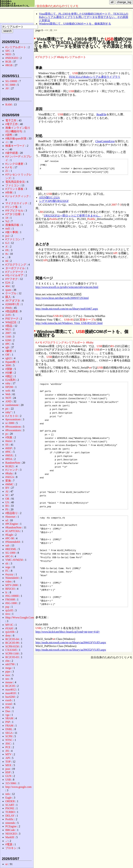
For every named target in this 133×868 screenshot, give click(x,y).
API (115, 253)
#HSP (9, 448)
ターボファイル (15, 268)
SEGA (9, 733)
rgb (7, 347)
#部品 (9, 326)
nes (7, 679)
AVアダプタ (13, 301)
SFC (8, 51)
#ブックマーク (14, 272)
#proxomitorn (13, 419)
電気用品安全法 (15, 182)
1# (7, 218)
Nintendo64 (12, 578)
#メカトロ (12, 416)
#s (7, 254)
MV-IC (9, 625)
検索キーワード (15, 146)
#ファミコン (13, 239)
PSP (8, 722)
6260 (8, 340)
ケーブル (91, 320)
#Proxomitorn (13, 430)
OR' (8, 355)
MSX (8, 765)
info (8, 794)
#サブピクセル (14, 211)
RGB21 (10, 466)
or (90, 368)
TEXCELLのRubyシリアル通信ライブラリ (95, 77)
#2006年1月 (12, 304)
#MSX (9, 455)
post (8, 769)
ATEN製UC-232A (49, 198)
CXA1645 (11, 650)
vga (7, 715)
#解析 (9, 351)
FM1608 (10, 599)
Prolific (54, 219)
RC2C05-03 (12, 657)
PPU (8, 708)
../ (6, 841)
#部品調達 (12, 311)
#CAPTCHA (12, 531)
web (8, 391)
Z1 (7, 171)
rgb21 (9, 358)
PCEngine (11, 826)
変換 (83, 320)
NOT (8, 398)
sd (7, 520)
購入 (8, 297)
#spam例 (10, 362)
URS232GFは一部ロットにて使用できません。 (73, 216)
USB (109, 39)
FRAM (9, 726)
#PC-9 (9, 556)
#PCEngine (12, 524)
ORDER (10, 801)
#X (7, 250)
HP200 (9, 387)
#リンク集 (12, 207)
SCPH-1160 (12, 654)
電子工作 (11, 120)
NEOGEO (11, 834)
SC (7, 495)
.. (6, 257)
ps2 (7, 236)
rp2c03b (10, 632)
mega (8, 668)
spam (8, 290)
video (8, 581)
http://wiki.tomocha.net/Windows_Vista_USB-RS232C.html (69, 323)
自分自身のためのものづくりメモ (57, 6)
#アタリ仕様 (13, 214)
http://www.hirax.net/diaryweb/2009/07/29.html (62, 298)
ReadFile (101, 114)
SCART (10, 805)
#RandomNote (13, 527)
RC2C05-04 (12, 639)
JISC (8, 744)
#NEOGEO (12, 58)
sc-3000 (10, 423)
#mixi (9, 441)
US (7, 502)
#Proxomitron (13, 427)
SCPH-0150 (12, 646)
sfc (7, 563)
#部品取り (12, 513)
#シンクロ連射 (14, 164)
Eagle (8, 798)
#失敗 (9, 437)
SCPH (9, 736)
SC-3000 (10, 85)
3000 (8, 365)
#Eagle (9, 535)
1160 (8, 337)
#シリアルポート (76, 57)
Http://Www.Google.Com (20, 617)
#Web (9, 308)
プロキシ (11, 848)
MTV (8, 754)
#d (7, 261)
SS (7, 445)
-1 (120, 205)
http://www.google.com (18, 787)
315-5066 (11, 783)
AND (8, 401)
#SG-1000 (11, 603)
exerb (8, 700)
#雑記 (9, 376)
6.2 (7, 243)
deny (8, 635)
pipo (8, 672)
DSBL (9, 729)
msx (8, 675)
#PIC (8, 452)
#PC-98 (10, 538)
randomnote (12, 405)
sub (7, 545)
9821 (8, 329)
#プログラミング (46, 57)
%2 (7, 221)
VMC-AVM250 (14, 560)
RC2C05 (10, 686)
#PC (8, 344)
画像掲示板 (12, 225)
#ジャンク (12, 470)
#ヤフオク (12, 279)
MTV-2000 (12, 585)
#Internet (10, 517)
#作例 (9, 192)
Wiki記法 (11, 322)
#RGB (9, 65)
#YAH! (9, 628)
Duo (8, 711)
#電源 (9, 844)
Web (8, 394)
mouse (9, 682)
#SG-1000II (12, 596)
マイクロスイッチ (16, 203)
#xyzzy (9, 574)
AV (7, 88)
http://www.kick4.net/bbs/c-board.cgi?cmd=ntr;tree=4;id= (68, 632)
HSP (8, 772)
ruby (8, 383)
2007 (114, 205)
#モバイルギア (14, 275)
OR (7, 499)
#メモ (39, 342)
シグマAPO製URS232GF (54, 201)
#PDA (9, 459)
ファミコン (12, 185)
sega (8, 567)
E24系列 (10, 380)
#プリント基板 (14, 189)
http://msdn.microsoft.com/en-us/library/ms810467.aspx (67, 309)
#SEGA (10, 477)
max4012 (11, 690)
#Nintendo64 (13, 542)
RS (42, 212)
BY (7, 488)
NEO (8, 54)
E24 (8, 283)
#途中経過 (12, 153)
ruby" (8, 412)
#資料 (9, 135)
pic (7, 409)
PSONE (10, 808)
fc (6, 592)
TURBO (10, 812)
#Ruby (61, 57)
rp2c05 (9, 610)
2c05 (8, 315)
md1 (8, 229)
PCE (8, 747)
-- (6, 149)
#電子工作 (12, 124)
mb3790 (10, 664)
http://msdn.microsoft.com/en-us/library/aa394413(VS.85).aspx (71, 642)
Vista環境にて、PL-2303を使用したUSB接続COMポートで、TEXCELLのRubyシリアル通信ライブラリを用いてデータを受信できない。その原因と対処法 (84, 17)
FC (7, 571)
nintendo (10, 823)
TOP (8, 762)
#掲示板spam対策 (16, 138)
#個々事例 (12, 232)
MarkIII (10, 837)
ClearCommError (105, 141)
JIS (7, 751)
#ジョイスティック (17, 196)
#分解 (9, 373)
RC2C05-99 (12, 643)
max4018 (11, 693)
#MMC (9, 484)
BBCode (10, 830)
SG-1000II (11, 81)
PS (7, 509)
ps (7, 434)
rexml (9, 704)
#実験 (9, 369)
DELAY (10, 816)
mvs (8, 614)
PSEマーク (12, 319)
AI (7, 491)
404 (7, 286)
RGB (8, 62)
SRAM (9, 718)
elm (7, 661)
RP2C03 (10, 589)
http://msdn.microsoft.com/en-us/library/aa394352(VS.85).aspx (71, 650)
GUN (8, 776)
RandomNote (13, 463)
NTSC (9, 740)
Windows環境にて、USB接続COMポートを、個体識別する (75, 24)
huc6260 (10, 697)
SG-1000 (10, 553)
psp (7, 607)
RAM (8, 105)
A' (7, 247)
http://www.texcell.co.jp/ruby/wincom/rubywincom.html (67, 287)
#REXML (11, 549)
